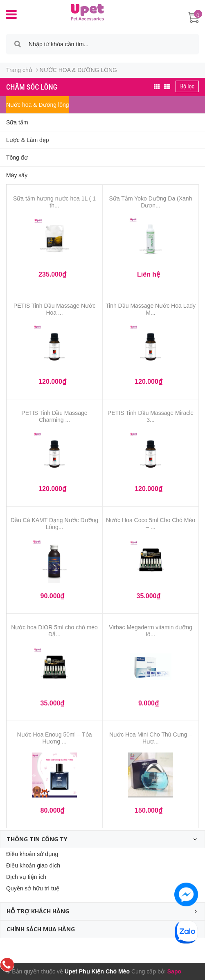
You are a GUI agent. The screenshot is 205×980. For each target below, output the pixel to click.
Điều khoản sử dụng (32, 854)
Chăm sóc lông (32, 87)
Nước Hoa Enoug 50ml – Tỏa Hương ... (55, 738)
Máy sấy (17, 175)
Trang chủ (19, 70)
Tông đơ (17, 158)
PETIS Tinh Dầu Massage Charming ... (54, 416)
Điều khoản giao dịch (33, 865)
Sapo (174, 971)
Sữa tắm (17, 122)
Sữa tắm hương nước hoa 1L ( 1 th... (54, 202)
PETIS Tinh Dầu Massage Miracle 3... (151, 416)
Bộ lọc (187, 86)
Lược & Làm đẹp (28, 140)
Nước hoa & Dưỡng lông (38, 105)
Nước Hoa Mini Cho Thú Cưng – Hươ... (151, 738)
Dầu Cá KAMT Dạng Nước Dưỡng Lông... (54, 524)
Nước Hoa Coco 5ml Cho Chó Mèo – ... (151, 524)
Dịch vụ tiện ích (26, 877)
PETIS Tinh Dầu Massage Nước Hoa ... (54, 309)
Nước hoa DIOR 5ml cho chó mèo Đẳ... (54, 631)
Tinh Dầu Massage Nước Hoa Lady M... (151, 309)
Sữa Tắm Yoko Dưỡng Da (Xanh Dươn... (151, 202)
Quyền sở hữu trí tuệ (33, 888)
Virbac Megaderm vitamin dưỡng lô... (151, 631)
